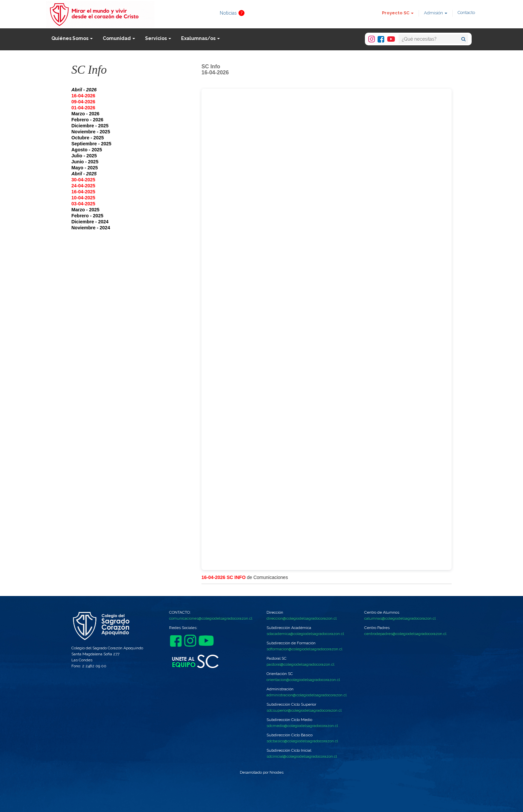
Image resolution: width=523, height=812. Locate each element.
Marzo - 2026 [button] (85, 114)
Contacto (466, 12)
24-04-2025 (83, 186)
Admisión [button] (436, 13)
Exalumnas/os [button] (200, 38)
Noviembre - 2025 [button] (91, 132)
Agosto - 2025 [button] (87, 150)
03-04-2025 (83, 204)
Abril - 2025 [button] (84, 174)
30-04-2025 (83, 180)
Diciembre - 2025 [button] (90, 126)
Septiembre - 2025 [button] (91, 144)
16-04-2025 (83, 192)
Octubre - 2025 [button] (88, 138)
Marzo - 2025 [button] (85, 210)
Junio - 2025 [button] (85, 162)
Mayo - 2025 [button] (85, 168)
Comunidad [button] (119, 38)
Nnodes (277, 772)
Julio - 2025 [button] (84, 156)
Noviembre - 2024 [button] (91, 228)
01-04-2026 (83, 108)
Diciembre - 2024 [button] (90, 222)
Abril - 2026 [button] (84, 90)
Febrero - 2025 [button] (87, 216)
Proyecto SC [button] (398, 13)
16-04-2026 (83, 96)
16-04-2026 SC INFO (223, 577)
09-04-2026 (83, 102)
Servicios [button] (158, 38)
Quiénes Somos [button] (72, 38)
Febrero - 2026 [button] (87, 120)
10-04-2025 (83, 198)
